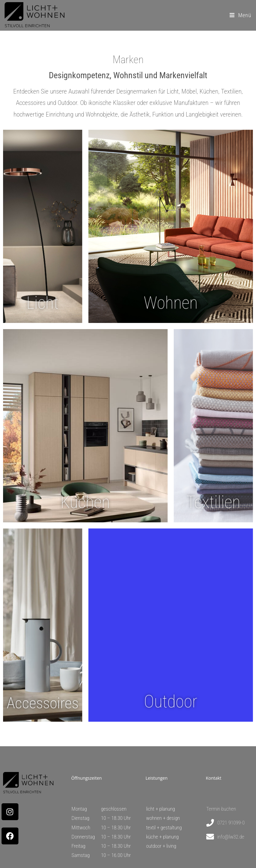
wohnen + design (163, 818)
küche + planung (162, 837)
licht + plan (157, 809)
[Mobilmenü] (240, 15)
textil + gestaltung (164, 828)
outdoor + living (161, 846)
